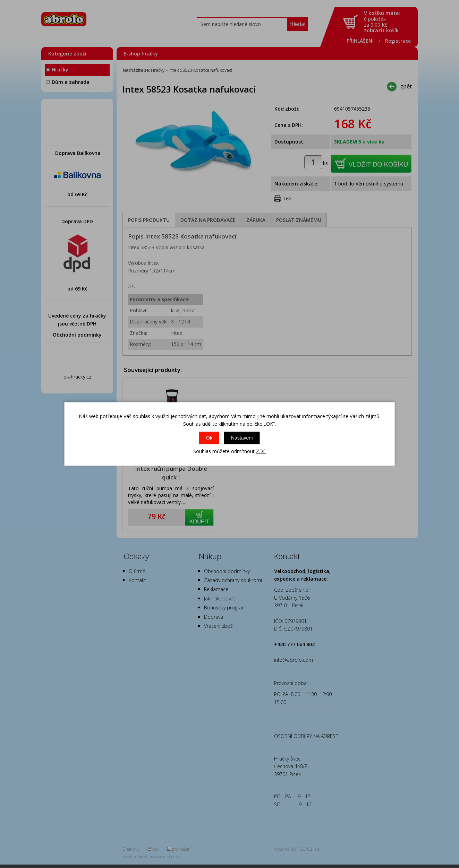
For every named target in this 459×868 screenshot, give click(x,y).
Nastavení (242, 438)
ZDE (261, 451)
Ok (209, 438)
